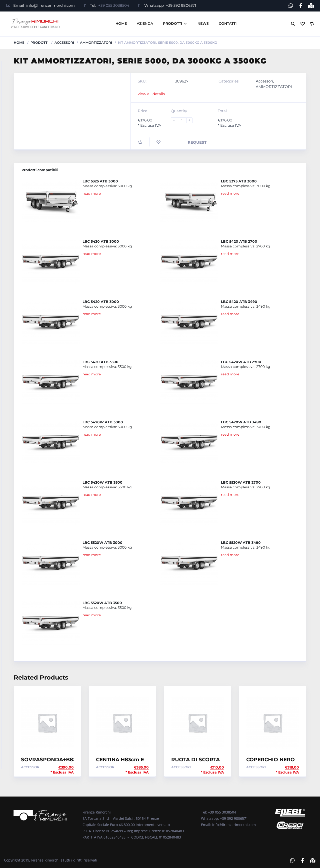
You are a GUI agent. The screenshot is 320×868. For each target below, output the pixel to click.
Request (197, 142)
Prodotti (172, 23)
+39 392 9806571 (181, 5)
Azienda (145, 23)
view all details (151, 94)
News (203, 23)
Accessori (64, 42)
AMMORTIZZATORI (96, 42)
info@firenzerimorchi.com (50, 5)
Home (121, 23)
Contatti (228, 23)
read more (92, 193)
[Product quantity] (184, 120)
